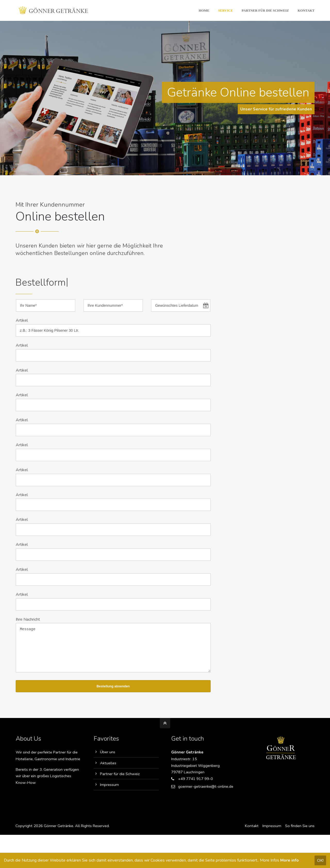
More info (290, 860)
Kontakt (252, 834)
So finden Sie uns (300, 834)
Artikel (22, 320)
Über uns (108, 760)
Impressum (109, 792)
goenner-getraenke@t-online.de (206, 794)
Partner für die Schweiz (120, 782)
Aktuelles (108, 771)
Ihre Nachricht (28, 619)
